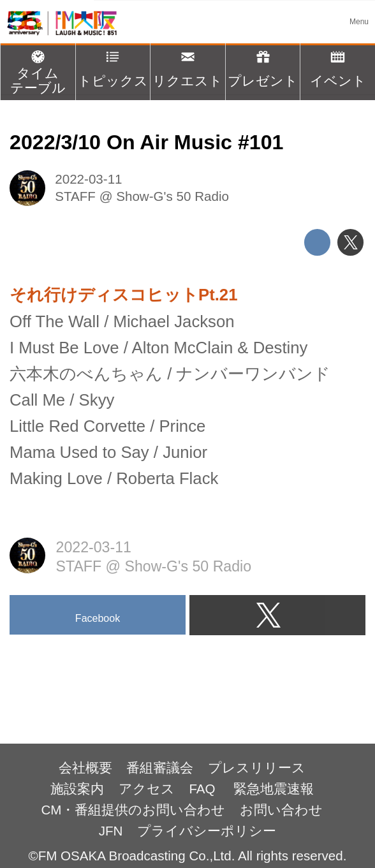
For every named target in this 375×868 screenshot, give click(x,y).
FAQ (204, 789)
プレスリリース (257, 768)
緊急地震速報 (274, 789)
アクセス (147, 789)
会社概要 (85, 768)
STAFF (75, 196)
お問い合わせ (281, 810)
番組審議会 (160, 768)
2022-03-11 (88, 179)
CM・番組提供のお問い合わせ (133, 810)
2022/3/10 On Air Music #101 (146, 142)
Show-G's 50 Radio (173, 196)
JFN (111, 831)
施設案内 (77, 789)
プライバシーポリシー (207, 831)
